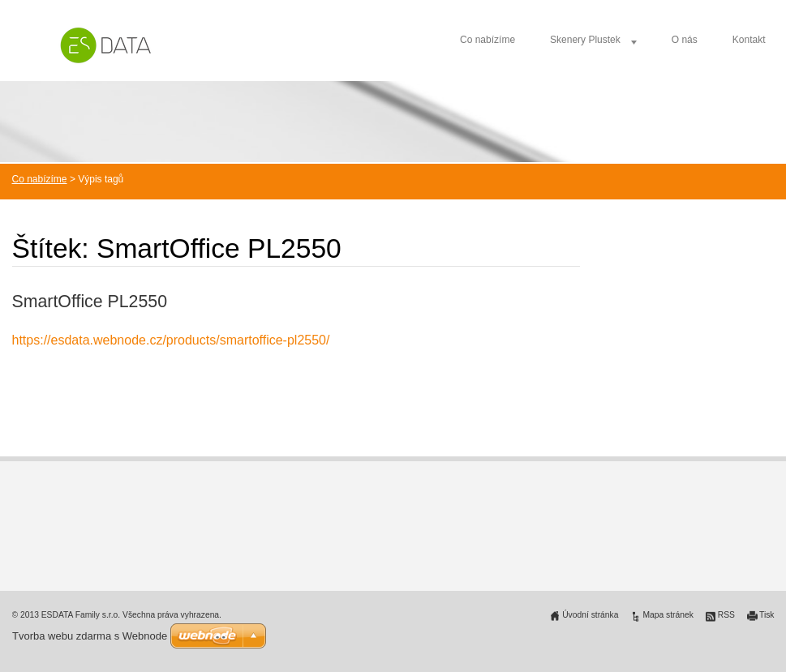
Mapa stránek (668, 615)
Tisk (767, 615)
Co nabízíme (487, 40)
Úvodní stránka (590, 615)
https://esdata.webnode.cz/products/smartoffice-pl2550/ (171, 340)
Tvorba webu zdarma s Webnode (90, 636)
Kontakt (749, 40)
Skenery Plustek (585, 40)
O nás (685, 40)
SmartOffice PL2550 (90, 302)
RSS (726, 615)
